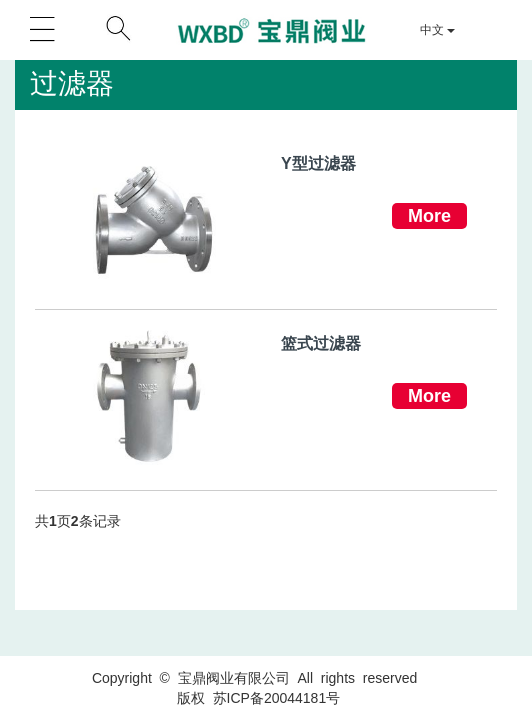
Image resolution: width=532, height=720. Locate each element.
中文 (437, 30)
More (429, 216)
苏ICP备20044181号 (277, 698)
